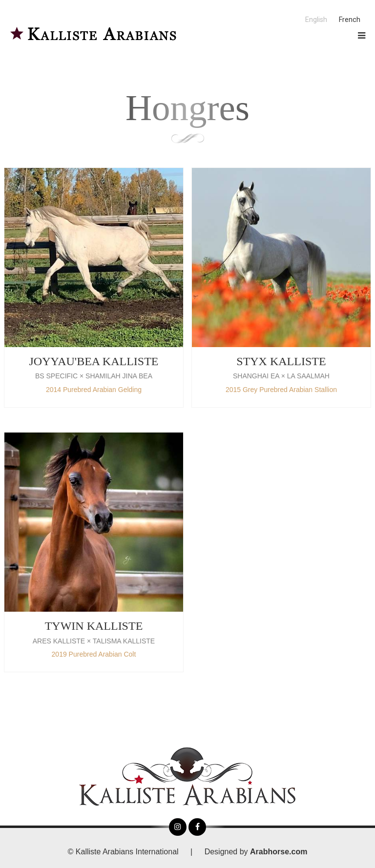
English (316, 20)
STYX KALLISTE (281, 361)
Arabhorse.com (279, 852)
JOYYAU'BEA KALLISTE (94, 361)
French (350, 20)
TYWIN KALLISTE (94, 626)
